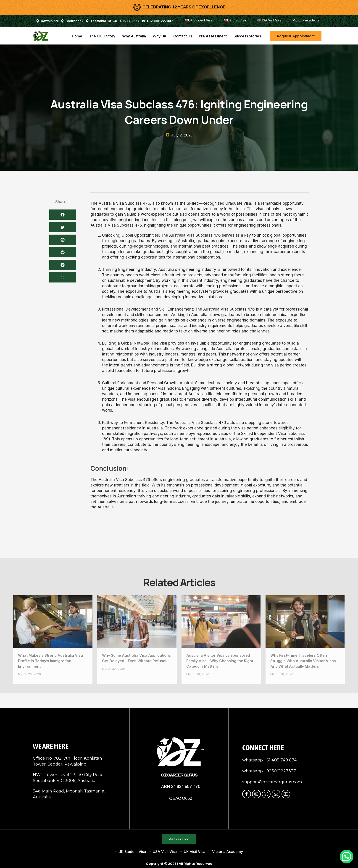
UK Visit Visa (235, 20)
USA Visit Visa (269, 20)
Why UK (160, 36)
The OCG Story (102, 36)
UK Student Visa (199, 20)
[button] (63, 390)
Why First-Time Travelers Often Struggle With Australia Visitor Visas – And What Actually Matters (304, 661)
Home (77, 36)
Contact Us (183, 36)
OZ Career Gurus (179, 775)
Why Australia (134, 36)
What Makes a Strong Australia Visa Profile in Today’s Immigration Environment (50, 661)
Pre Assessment (213, 36)
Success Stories (247, 36)
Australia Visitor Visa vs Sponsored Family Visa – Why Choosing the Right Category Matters (220, 661)
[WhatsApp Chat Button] (347, 857)
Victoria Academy (306, 20)
